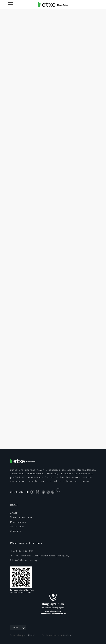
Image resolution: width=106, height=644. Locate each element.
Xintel (32, 635)
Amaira (67, 635)
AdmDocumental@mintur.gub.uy (53, 614)
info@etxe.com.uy (24, 560)
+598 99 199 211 (22, 551)
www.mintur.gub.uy (53, 611)
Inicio (14, 513)
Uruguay (16, 531)
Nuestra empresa (21, 517)
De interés (17, 527)
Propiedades (18, 522)
